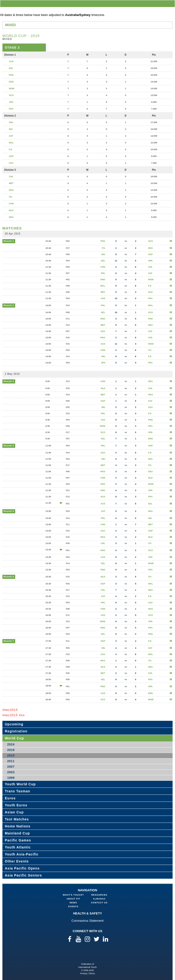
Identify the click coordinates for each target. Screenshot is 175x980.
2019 (11, 750)
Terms (92, 973)
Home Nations (18, 826)
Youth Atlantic (18, 847)
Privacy (84, 973)
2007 (11, 767)
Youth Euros (16, 805)
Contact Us (99, 903)
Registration (16, 731)
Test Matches (17, 819)
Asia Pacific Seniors (23, 875)
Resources (99, 895)
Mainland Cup (17, 833)
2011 (11, 761)
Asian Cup (14, 812)
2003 (11, 772)
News (73, 903)
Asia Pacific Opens (22, 868)
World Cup (14, 738)
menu (170, 4)
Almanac (99, 899)
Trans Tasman (17, 791)
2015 (11, 756)
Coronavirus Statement (87, 921)
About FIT (73, 899)
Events (73, 906)
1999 (11, 778)
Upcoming (14, 724)
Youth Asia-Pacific (22, 854)
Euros (10, 798)
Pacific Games (18, 840)
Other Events (17, 861)
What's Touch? (73, 895)
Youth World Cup (20, 784)
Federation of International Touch (87, 955)
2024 (11, 744)
